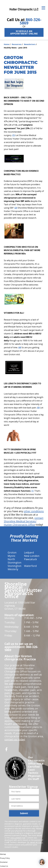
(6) (33, 491)
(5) (38, 408)
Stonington (15, 566)
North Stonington (15, 561)
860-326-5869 (31, 21)
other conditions (34, 511)
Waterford (30, 566)
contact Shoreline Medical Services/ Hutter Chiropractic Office (24, 521)
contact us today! (15, 739)
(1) (14, 135)
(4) (20, 347)
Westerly (13, 569)
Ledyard (29, 552)
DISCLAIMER (16, 838)
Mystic (12, 556)
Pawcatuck (30, 559)
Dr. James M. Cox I (35, 842)
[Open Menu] (43, 8)
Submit (24, 813)
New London (32, 556)
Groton (12, 552)
